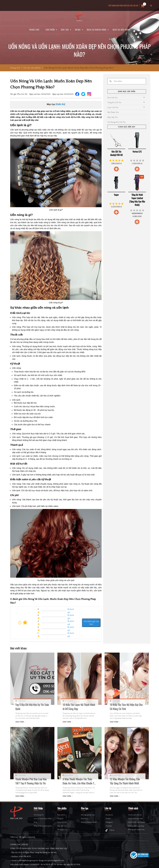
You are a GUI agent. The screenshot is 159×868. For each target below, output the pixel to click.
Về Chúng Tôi (39, 815)
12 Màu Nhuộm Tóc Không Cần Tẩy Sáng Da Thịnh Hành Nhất (125, 781)
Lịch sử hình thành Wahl (43, 819)
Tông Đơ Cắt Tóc (114, 102)
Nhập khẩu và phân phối (43, 826)
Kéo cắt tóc (61, 815)
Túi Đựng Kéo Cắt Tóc (117, 122)
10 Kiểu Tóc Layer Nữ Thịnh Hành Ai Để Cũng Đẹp (79, 707)
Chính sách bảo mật (135, 819)
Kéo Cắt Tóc (113, 98)
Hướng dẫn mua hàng (136, 826)
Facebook (111, 815)
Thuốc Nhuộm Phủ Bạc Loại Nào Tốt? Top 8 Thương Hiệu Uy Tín (31, 781)
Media (78, 30)
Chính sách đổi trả (135, 815)
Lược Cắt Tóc (113, 107)
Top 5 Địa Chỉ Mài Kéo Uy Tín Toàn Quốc (32, 707)
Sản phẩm (50, 30)
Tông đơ (60, 819)
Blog (35, 822)
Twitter (110, 821)
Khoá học (85, 819)
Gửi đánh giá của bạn (91, 623)
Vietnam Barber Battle (89, 822)
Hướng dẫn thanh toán (136, 829)
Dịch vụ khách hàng (97, 30)
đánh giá (71, 611)
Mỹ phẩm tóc (62, 829)
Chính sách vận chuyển (137, 822)
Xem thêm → (21, 722)
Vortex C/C (137, 152)
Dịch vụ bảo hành (121, 30)
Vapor (116, 195)
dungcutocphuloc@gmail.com (51, 867)
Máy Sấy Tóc (113, 117)
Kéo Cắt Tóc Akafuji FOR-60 (116, 153)
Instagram (111, 826)
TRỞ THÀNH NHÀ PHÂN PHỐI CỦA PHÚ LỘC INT (123, 6)
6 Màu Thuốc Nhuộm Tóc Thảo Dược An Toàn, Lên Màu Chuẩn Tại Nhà (79, 781)
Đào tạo (65, 30)
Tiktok (109, 836)
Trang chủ (34, 30)
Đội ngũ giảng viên (88, 815)
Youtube (110, 831)
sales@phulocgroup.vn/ (28, 867)
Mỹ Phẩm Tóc (113, 112)
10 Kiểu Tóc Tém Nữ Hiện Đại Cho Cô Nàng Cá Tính (126, 707)
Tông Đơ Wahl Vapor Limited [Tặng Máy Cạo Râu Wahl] (137, 200)
